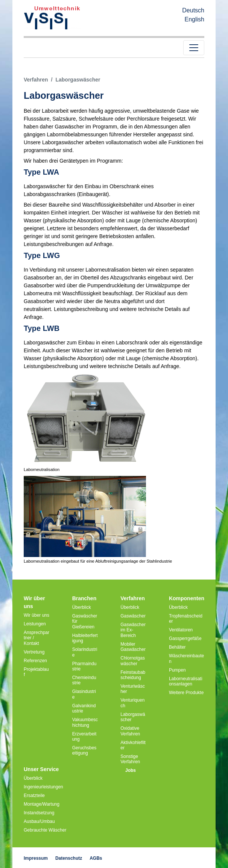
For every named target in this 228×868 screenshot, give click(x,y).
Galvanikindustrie (84, 708)
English (195, 19)
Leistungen (35, 624)
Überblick (82, 607)
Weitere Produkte (186, 693)
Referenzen (35, 661)
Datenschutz (69, 858)
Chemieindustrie (84, 680)
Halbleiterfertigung (85, 638)
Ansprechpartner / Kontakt (36, 638)
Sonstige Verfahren (130, 759)
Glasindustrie (84, 694)
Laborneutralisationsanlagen (186, 681)
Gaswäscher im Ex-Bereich (133, 630)
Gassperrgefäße (185, 639)
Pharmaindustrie (84, 666)
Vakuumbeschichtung (85, 722)
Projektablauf (36, 672)
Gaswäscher (133, 616)
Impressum (36, 858)
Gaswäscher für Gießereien (85, 621)
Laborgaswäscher (133, 717)
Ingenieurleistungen (43, 787)
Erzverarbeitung (84, 737)
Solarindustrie (85, 652)
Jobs (131, 770)
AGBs (96, 858)
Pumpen (177, 670)
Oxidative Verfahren (130, 731)
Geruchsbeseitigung (84, 750)
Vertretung (34, 652)
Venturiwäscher (133, 689)
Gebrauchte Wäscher (45, 830)
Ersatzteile (34, 796)
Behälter (177, 647)
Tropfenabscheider (186, 619)
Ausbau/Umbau (39, 821)
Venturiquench (132, 703)
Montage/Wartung (42, 804)
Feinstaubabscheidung (133, 675)
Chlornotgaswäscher (133, 661)
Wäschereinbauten (186, 658)
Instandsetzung (39, 813)
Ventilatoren (181, 630)
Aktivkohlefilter (133, 745)
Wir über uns (36, 615)
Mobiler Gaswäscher (133, 647)
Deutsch (193, 10)
